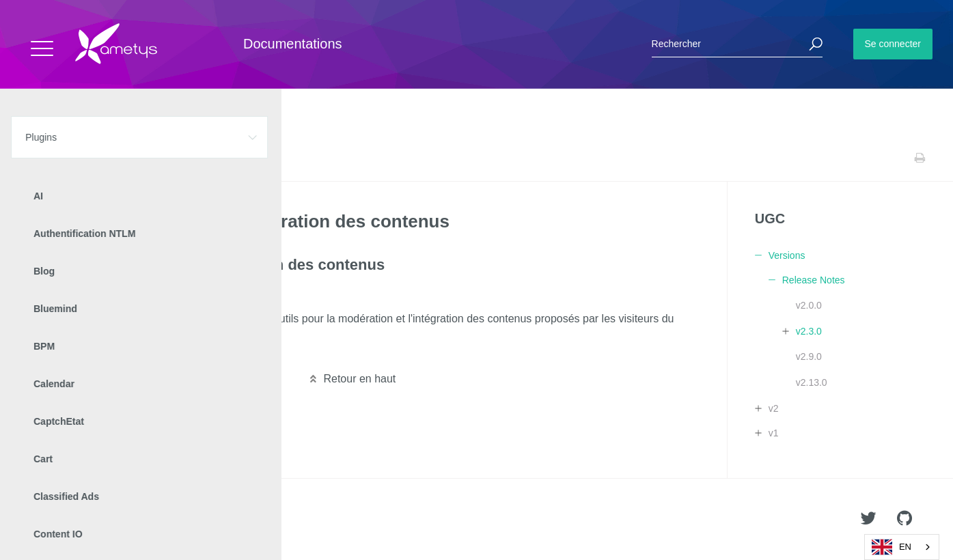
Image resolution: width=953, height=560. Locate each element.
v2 (774, 408)
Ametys (91, 520)
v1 (774, 433)
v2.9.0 (809, 356)
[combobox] (902, 547)
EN (892, 547)
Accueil (41, 158)
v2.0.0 (809, 305)
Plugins (80, 158)
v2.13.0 (812, 382)
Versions (154, 158)
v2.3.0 (809, 331)
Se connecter (893, 44)
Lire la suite (55, 353)
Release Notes (209, 158)
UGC (116, 158)
